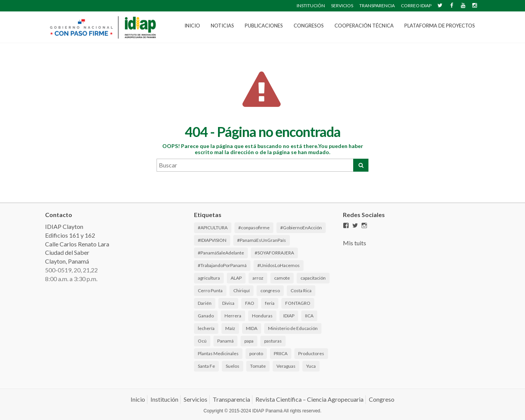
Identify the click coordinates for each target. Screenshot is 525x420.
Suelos (233, 366)
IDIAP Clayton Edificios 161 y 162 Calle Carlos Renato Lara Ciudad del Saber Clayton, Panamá (77, 244)
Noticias (222, 26)
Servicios (195, 399)
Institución (164, 399)
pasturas (273, 341)
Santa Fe (206, 366)
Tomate (258, 366)
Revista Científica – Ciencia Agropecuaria (309, 399)
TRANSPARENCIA (377, 6)
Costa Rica (301, 290)
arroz (258, 278)
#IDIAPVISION (212, 240)
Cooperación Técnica (364, 26)
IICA (309, 316)
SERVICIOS (342, 6)
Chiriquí (241, 290)
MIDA (252, 328)
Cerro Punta (210, 290)
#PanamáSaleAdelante (221, 253)
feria (270, 303)
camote (282, 278)
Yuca (311, 366)
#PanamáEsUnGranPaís (262, 240)
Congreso (382, 399)
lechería (206, 328)
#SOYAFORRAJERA (274, 253)
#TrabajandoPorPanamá (222, 265)
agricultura (209, 278)
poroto (256, 353)
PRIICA (281, 353)
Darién (205, 303)
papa (249, 341)
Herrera (233, 316)
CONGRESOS (309, 26)
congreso (270, 290)
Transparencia (231, 399)
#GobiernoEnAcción (301, 228)
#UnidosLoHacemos (279, 265)
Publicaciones (264, 26)
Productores (311, 353)
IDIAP (289, 316)
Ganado (206, 316)
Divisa (228, 303)
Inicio (192, 26)
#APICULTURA (213, 228)
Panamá (225, 341)
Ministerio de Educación (293, 328)
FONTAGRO (298, 303)
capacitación (313, 278)
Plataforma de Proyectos (440, 26)
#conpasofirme (254, 228)
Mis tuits (355, 243)
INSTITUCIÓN (311, 6)
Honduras (262, 316)
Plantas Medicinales (218, 353)
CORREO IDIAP (416, 6)
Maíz (230, 328)
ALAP (236, 278)
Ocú (202, 341)
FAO (250, 303)
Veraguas (286, 366)
